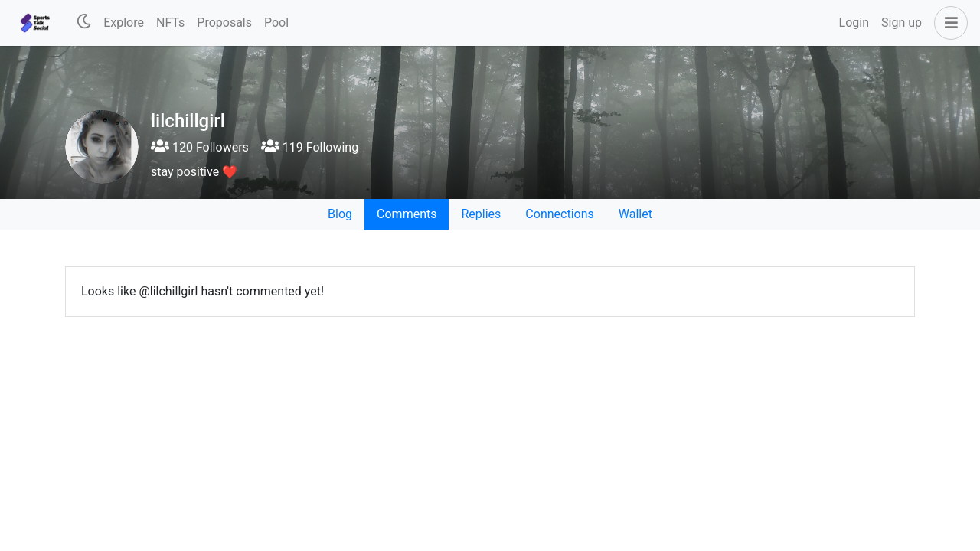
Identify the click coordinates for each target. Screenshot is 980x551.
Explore (124, 23)
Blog (340, 214)
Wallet (635, 214)
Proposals (224, 23)
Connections (559, 214)
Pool (276, 23)
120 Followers (200, 147)
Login (854, 23)
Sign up (902, 23)
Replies (481, 214)
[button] (948, 23)
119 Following (310, 147)
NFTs (170, 23)
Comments (407, 214)
